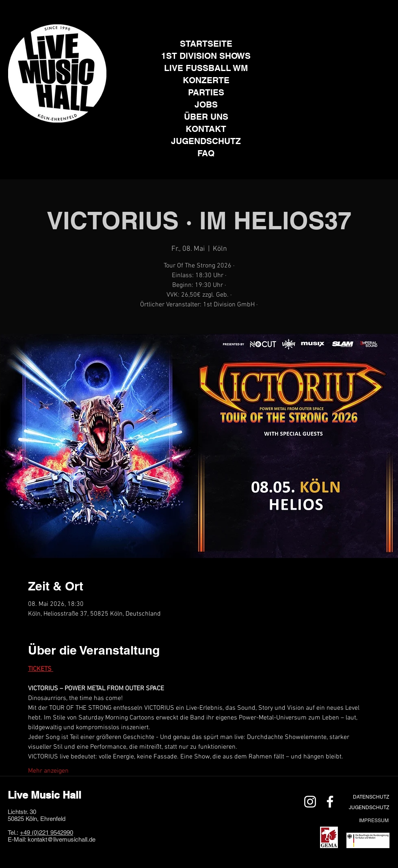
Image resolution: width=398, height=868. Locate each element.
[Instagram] (47, 135)
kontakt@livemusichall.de (62, 839)
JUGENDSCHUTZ (206, 141)
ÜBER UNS (206, 117)
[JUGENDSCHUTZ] (369, 807)
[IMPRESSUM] (374, 820)
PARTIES (206, 92)
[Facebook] (67, 135)
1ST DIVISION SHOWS (206, 56)
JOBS (206, 104)
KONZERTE (206, 80)
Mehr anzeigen (48, 771)
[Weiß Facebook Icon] (330, 802)
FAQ (206, 153)
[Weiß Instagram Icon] (310, 802)
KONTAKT (206, 129)
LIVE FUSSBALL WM (206, 68)
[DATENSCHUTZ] (371, 797)
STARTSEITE (206, 44)
